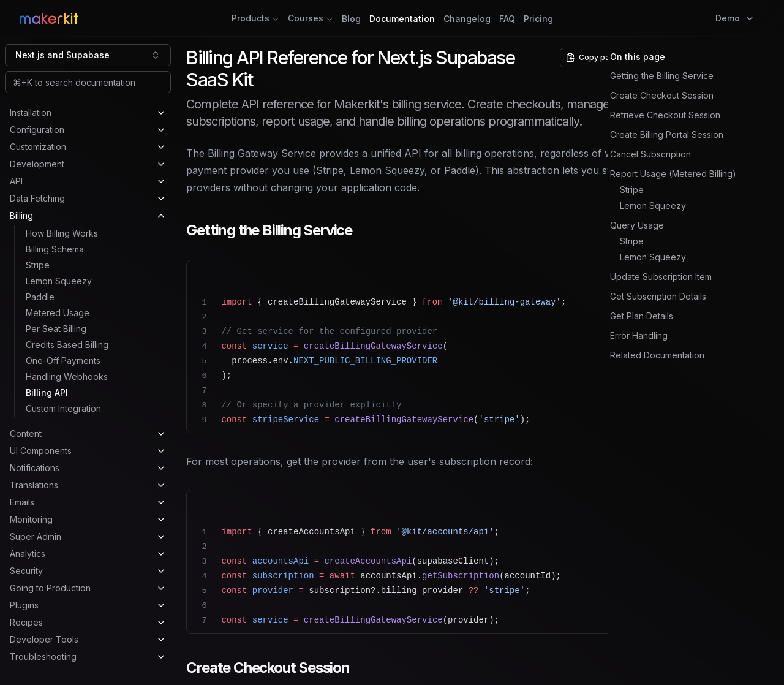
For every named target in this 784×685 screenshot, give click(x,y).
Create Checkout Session (662, 95)
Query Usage (637, 225)
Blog (351, 19)
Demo (735, 18)
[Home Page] (144, 18)
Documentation (402, 19)
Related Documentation (657, 355)
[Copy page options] (598, 58)
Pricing (538, 19)
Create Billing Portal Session (667, 134)
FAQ (507, 19)
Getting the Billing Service (662, 76)
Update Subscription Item (661, 277)
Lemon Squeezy (653, 206)
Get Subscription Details (658, 296)
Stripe (632, 190)
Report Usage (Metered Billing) (673, 174)
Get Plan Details (642, 316)
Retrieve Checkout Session (665, 115)
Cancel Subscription (650, 154)
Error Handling (639, 335)
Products (255, 18)
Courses (311, 18)
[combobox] (88, 55)
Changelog (467, 19)
